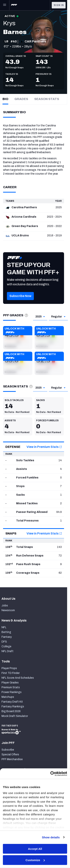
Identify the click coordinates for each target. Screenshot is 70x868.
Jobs (5, 606)
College (6, 646)
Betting (6, 632)
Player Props (9, 668)
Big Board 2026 (11, 711)
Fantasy (7, 637)
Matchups (8, 697)
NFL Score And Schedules (18, 678)
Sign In (59, 5)
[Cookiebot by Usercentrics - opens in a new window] (51, 774)
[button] (20, 302)
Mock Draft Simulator (15, 716)
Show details (51, 837)
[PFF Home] (14, 5)
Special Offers (10, 755)
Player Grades (10, 683)
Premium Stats (11, 687)
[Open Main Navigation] (5, 5)
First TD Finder (11, 673)
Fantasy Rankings (13, 707)
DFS (4, 642)
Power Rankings (12, 692)
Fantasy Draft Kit (12, 702)
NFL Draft (7, 651)
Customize (35, 860)
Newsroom (8, 610)
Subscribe (8, 750)
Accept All (35, 849)
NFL (4, 627)
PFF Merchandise (12, 759)
